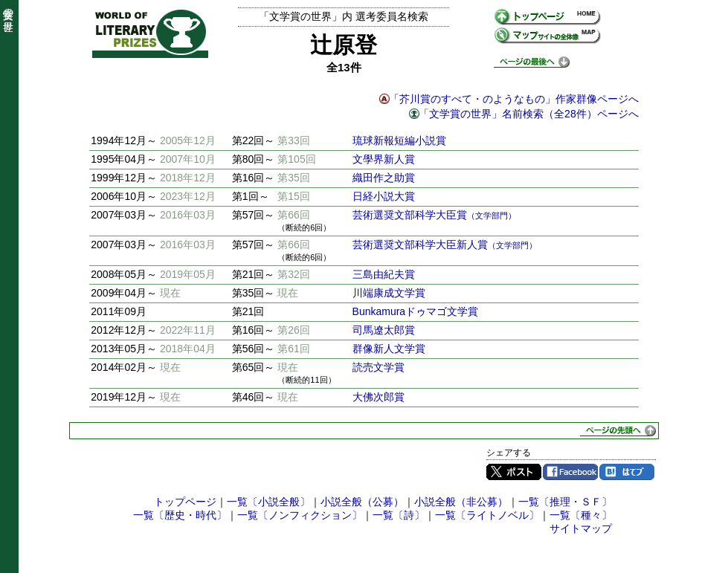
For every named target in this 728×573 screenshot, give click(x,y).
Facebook (570, 472)
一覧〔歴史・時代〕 (180, 515)
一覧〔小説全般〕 (268, 502)
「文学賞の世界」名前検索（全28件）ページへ (529, 114)
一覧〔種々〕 (581, 515)
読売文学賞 (379, 367)
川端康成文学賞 (389, 293)
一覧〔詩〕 (399, 515)
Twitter (514, 472)
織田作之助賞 (384, 178)
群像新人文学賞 (389, 349)
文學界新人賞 (384, 159)
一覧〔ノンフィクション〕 (300, 515)
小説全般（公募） (362, 502)
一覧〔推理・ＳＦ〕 (565, 502)
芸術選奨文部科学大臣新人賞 (445, 245)
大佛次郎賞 (379, 397)
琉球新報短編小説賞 (399, 140)
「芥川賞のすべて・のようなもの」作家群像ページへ (514, 99)
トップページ (185, 502)
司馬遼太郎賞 (384, 330)
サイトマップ (581, 528)
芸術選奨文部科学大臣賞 (434, 215)
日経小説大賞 (384, 196)
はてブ (627, 472)
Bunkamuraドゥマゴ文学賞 (416, 311)
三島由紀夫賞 (384, 274)
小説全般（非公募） (461, 502)
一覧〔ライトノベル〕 (487, 515)
